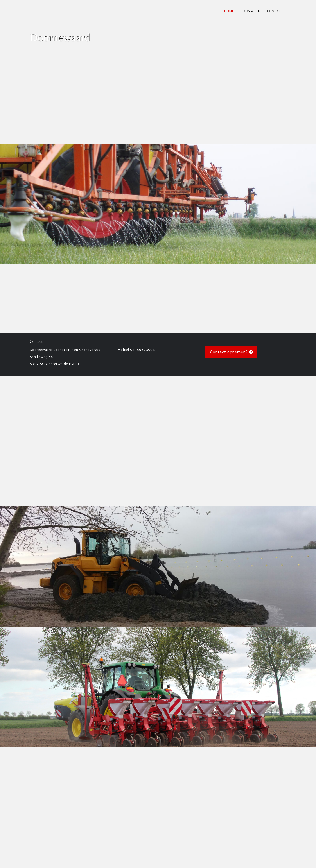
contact (275, 11)
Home (229, 11)
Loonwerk (250, 11)
